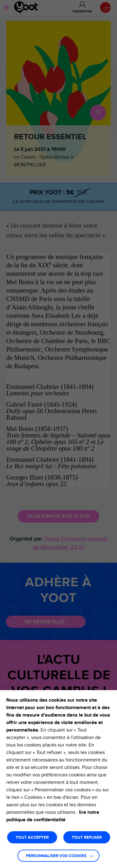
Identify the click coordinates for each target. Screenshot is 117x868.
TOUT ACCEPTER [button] (32, 838)
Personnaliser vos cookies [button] (56, 856)
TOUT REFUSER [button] (87, 838)
